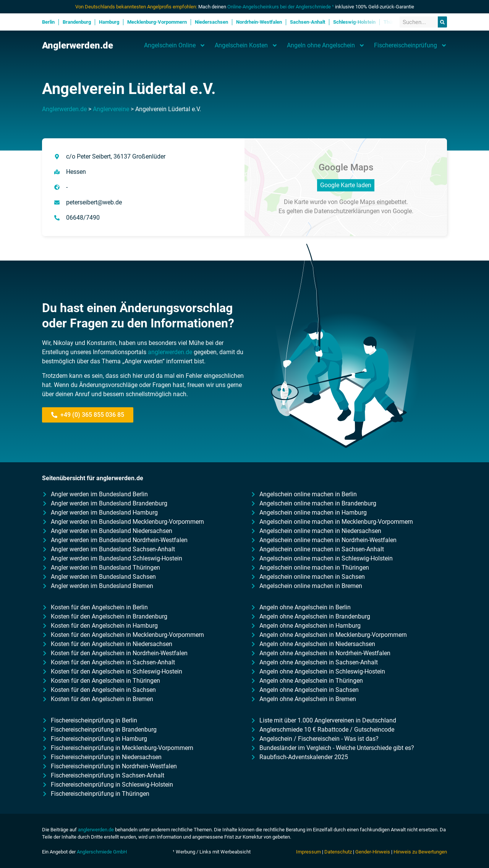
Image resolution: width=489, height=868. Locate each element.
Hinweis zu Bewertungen (420, 852)
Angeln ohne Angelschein (326, 45)
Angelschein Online (175, 45)
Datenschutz (338, 852)
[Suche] (442, 22)
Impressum (308, 852)
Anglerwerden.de (78, 45)
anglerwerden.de (170, 352)
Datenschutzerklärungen (347, 211)
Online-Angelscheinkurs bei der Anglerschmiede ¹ (281, 7)
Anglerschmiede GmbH (102, 852)
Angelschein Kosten (246, 45)
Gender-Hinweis (373, 852)
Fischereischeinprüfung (410, 45)
